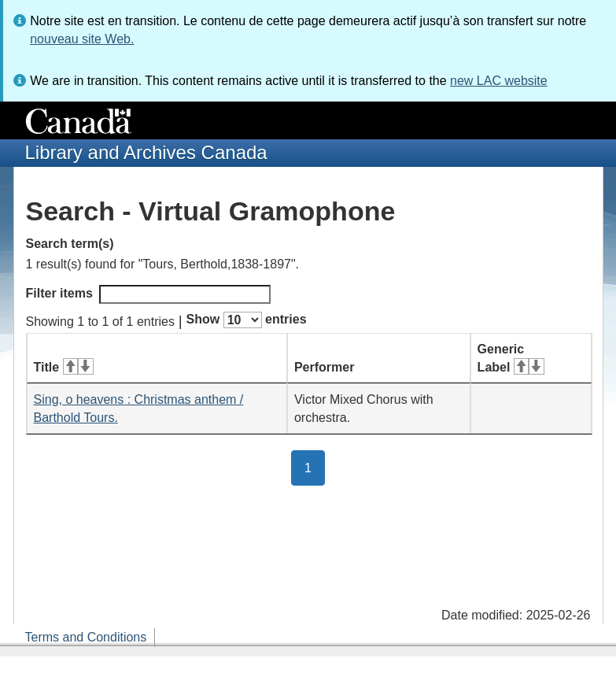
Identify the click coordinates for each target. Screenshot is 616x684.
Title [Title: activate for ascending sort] (64, 367)
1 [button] (315, 467)
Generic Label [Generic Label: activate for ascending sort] (511, 358)
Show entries (247, 320)
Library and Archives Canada (146, 152)
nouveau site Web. (82, 39)
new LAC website (499, 81)
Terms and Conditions (86, 637)
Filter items (148, 294)
